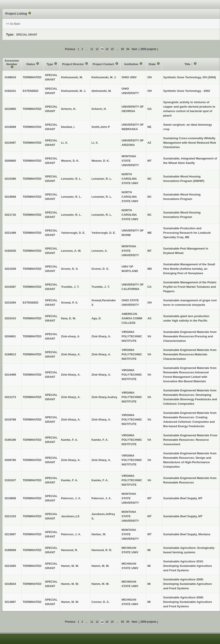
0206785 (10, 460)
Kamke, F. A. (100, 440)
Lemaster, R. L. (102, 179)
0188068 (10, 550)
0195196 (10, 440)
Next (134, 49)
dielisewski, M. (101, 91)
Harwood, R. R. (102, 550)
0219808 (10, 498)
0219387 (10, 287)
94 (128, 49)
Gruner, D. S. (100, 269)
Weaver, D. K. (100, 161)
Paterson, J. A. (101, 498)
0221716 (10, 215)
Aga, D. (96, 318)
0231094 (10, 303)
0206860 (10, 161)
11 (92, 49)
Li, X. (95, 143)
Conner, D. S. (100, 602)
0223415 (10, 318)
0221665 (10, 566)
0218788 (10, 420)
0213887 (10, 602)
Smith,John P (101, 127)
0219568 (10, 197)
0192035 (10, 251)
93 (123, 49)
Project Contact (104, 64)
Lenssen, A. (99, 251)
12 (97, 49)
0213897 (10, 534)
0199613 (10, 354)
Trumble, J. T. (100, 287)
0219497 (10, 143)
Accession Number (12, 62)
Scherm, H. (99, 109)
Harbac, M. (99, 534)
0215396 (10, 179)
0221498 (10, 233)
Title (188, 64)
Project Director (73, 64)
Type (50, 64)
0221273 (10, 397)
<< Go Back (13, 24)
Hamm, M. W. (100, 566)
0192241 (10, 91)
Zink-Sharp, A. (101, 336)
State (153, 64)
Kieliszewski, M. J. (104, 77)
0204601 (10, 336)
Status (31, 64)
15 (112, 49)
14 (107, 49)
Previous (70, 49)
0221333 (10, 516)
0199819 (10, 77)
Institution (132, 64)
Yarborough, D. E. (103, 233)
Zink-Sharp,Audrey (104, 397)
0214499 (10, 375)
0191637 (10, 480)
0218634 (10, 584)
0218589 (10, 127)
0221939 (10, 269)
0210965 (10, 109)
